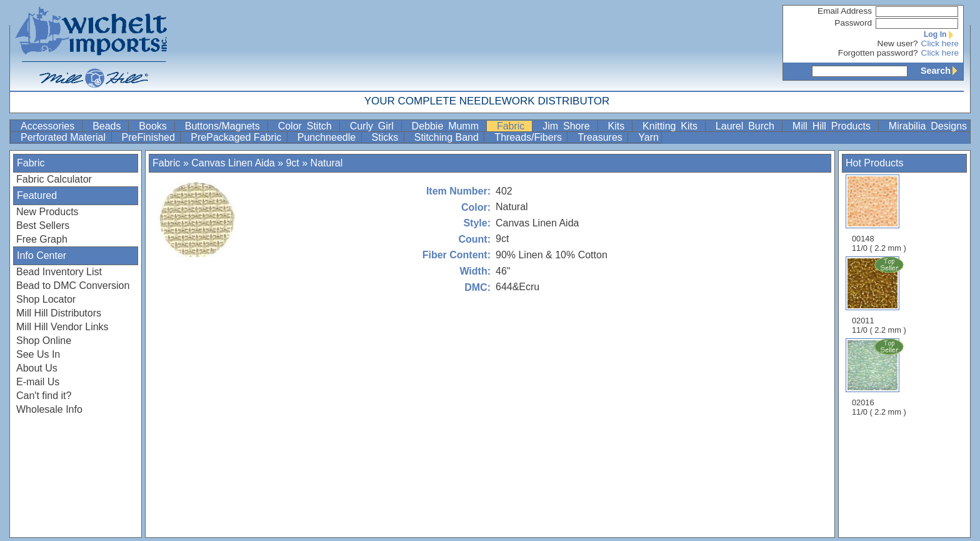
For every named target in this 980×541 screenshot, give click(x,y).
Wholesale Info (49, 409)
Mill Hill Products (834, 126)
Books (155, 126)
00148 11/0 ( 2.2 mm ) (879, 214)
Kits (619, 126)
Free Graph (42, 239)
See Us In (38, 354)
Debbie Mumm (448, 126)
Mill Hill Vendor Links (62, 327)
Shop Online (44, 341)
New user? (898, 43)
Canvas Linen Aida (234, 163)
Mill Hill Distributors (59, 313)
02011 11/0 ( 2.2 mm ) (880, 295)
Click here (940, 43)
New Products (47, 212)
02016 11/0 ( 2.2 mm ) (880, 377)
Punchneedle (328, 137)
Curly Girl (374, 126)
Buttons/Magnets (225, 126)
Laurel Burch (747, 126)
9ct (292, 163)
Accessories (50, 126)
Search (942, 71)
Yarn (648, 137)
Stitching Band (448, 137)
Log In (941, 34)
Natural (327, 163)
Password (853, 23)
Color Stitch (307, 126)
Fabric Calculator (54, 179)
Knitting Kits (672, 126)
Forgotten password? (878, 53)
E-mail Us (38, 382)
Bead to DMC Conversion (73, 286)
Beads (109, 126)
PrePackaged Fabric (237, 137)
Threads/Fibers (529, 137)
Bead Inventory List (59, 272)
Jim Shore (568, 126)
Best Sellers (43, 225)
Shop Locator (46, 299)
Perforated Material (65, 137)
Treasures (601, 137)
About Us (37, 368)
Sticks (387, 137)
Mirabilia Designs (928, 126)
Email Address (845, 11)
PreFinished (150, 137)
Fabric (513, 126)
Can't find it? (44, 396)
